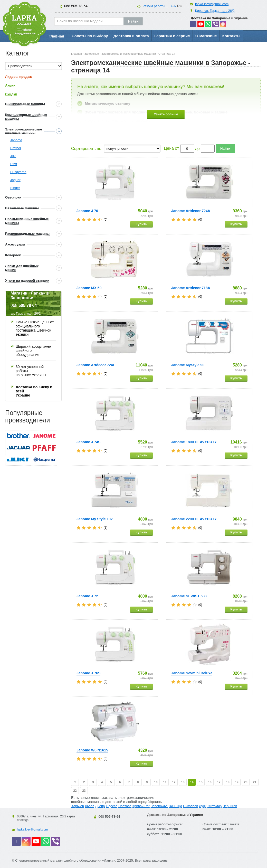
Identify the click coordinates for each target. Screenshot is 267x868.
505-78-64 (76, 6)
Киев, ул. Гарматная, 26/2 (215, 11)
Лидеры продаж (18, 77)
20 (246, 782)
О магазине (206, 36)
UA (173, 6)
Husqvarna (18, 172)
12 (174, 782)
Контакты (231, 36)
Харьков (78, 806)
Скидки (11, 94)
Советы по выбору (90, 36)
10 (156, 782)
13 (183, 782)
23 (84, 791)
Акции (10, 85)
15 (201, 782)
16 (210, 782)
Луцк (203, 806)
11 (165, 782)
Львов (90, 806)
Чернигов (230, 806)
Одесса (112, 806)
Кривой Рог (141, 806)
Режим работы (154, 6)
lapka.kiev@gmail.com (212, 4)
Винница (175, 806)
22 (75, 791)
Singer (15, 188)
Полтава (125, 806)
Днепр (100, 806)
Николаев (190, 806)
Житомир (215, 806)
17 (219, 782)
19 (237, 782)
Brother (16, 148)
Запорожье (159, 806)
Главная (56, 36)
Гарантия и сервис (172, 36)
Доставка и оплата (131, 36)
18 (228, 782)
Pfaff (14, 164)
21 (255, 782)
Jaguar (15, 180)
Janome (16, 140)
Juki (13, 156)
